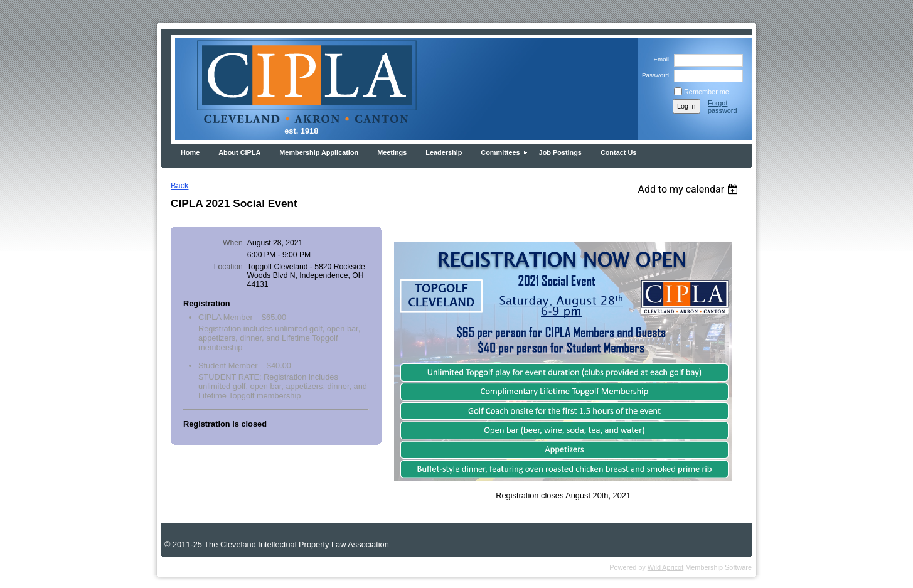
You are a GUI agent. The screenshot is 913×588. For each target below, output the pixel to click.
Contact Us (618, 152)
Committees (500, 152)
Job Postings (560, 152)
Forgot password (723, 107)
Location (228, 267)
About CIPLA (239, 152)
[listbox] (689, 189)
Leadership (444, 152)
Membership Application (319, 152)
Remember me (707, 92)
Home (190, 152)
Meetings (392, 152)
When (233, 243)
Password (654, 75)
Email (659, 59)
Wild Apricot (665, 567)
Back (179, 185)
